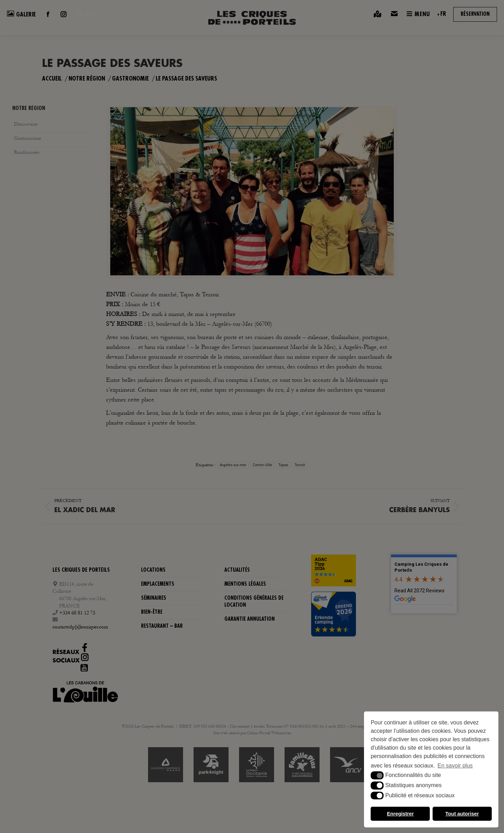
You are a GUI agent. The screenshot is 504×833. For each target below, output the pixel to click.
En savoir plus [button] (455, 766)
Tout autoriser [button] (462, 814)
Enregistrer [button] (400, 814)
